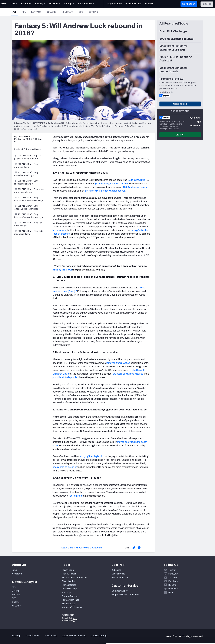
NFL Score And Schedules (74, 578)
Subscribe (116, 570)
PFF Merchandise (120, 578)
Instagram (173, 574)
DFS (81, 12)
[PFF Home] (4, 4)
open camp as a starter (65, 467)
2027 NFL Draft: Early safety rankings (26, 166)
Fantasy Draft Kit (70, 596)
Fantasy (36, 12)
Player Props (68, 570)
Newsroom (17, 574)
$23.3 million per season (135, 187)
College (51, 12)
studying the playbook (91, 456)
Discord (172, 585)
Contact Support (120, 591)
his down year (59, 230)
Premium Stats (69, 585)
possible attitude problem (66, 377)
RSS (171, 592)
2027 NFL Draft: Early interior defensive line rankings (29, 199)
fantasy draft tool (62, 270)
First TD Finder (69, 574)
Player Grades (68, 581)
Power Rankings (70, 589)
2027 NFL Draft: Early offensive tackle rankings (26, 207)
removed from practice (118, 363)
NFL (24, 12)
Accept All (190, 617)
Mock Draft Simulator (72, 607)
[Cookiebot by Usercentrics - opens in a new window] (19, 638)
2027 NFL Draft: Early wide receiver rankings (29, 233)
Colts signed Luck (137, 180)
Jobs (14, 570)
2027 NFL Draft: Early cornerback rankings (26, 174)
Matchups (67, 592)
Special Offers (118, 574)
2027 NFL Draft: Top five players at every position (28, 157)
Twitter (172, 570)
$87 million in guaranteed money (111, 184)
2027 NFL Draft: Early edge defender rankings (29, 191)
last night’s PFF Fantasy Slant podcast (105, 191)
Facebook (173, 581)
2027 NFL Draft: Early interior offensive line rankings (29, 216)
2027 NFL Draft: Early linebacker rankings (26, 182)
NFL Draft (68, 12)
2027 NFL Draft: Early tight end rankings (29, 224)
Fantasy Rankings (71, 600)
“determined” (76, 496)
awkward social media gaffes (128, 374)
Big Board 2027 (69, 604)
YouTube (173, 578)
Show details (46, 638)
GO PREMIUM (189, 4)
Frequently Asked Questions (125, 595)
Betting (93, 12)
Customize (190, 627)
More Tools (180, 104)
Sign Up (180, 135)
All (15, 12)
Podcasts (173, 589)
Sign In (207, 4)
